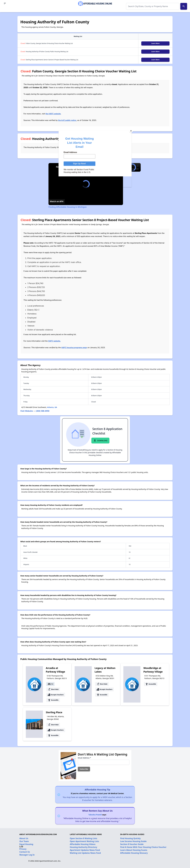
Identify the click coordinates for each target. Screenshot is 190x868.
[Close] (131, 131)
